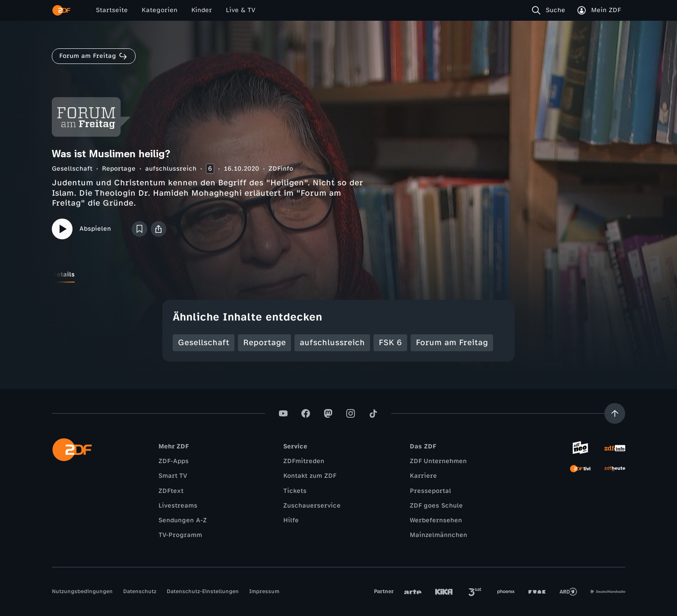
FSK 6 (390, 343)
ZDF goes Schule (436, 506)
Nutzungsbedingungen (82, 591)
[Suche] (550, 10)
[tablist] (338, 275)
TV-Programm (180, 535)
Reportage (119, 169)
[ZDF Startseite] (61, 10)
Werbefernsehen (436, 520)
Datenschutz (140, 591)
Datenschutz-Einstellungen (203, 591)
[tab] (63, 275)
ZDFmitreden (304, 461)
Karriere (423, 476)
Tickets (295, 491)
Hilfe (291, 520)
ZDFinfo (281, 169)
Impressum (264, 591)
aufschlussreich (171, 169)
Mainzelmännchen (438, 535)
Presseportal (430, 491)
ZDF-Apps (174, 461)
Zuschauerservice (312, 506)
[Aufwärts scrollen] (615, 413)
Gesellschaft (72, 169)
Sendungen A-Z (183, 520)
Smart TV (173, 476)
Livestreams (178, 506)
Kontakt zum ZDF (310, 476)
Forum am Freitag (452, 343)
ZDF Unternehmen (438, 461)
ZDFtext (171, 491)
